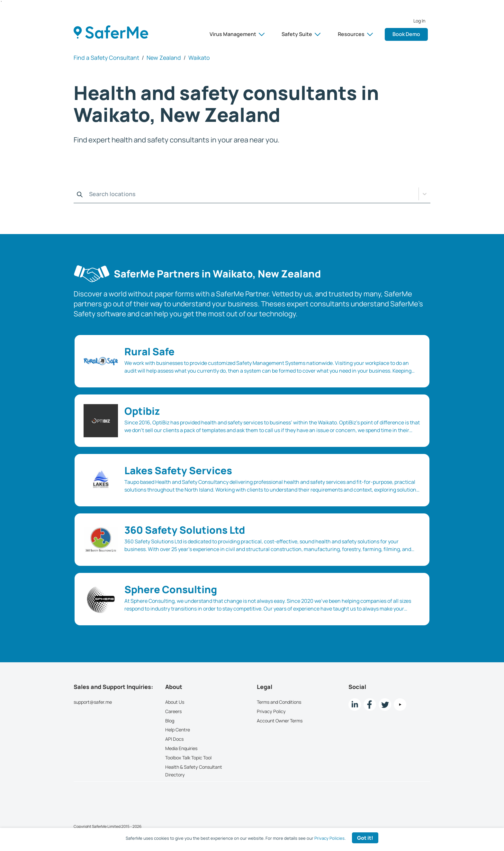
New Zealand (164, 58)
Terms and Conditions (279, 702)
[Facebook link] (370, 705)
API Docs (174, 739)
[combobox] (75, 194)
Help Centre (178, 730)
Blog (170, 721)
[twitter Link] (385, 705)
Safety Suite (301, 34)
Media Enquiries (181, 748)
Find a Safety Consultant (106, 58)
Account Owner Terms (280, 721)
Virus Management (237, 34)
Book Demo (406, 34)
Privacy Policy (271, 711)
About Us (175, 702)
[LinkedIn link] (355, 705)
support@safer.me (93, 702)
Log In (419, 21)
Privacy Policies (329, 838)
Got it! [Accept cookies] (365, 838)
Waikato (199, 58)
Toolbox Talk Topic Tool (188, 758)
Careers (173, 711)
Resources (355, 34)
